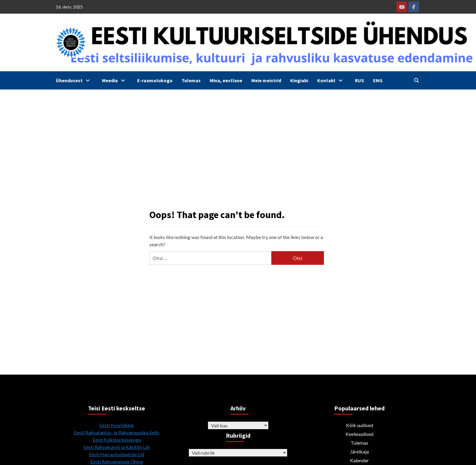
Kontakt (331, 80)
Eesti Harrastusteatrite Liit (117, 454)
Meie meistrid (266, 80)
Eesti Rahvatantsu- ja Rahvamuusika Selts (117, 432)
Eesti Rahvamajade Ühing (117, 462)
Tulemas (191, 80)
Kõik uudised (360, 425)
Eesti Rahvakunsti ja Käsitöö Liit (117, 447)
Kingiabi (299, 80)
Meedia (115, 80)
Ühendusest (74, 80)
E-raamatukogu (155, 80)
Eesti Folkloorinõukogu (117, 440)
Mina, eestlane (226, 80)
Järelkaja (359, 452)
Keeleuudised (359, 434)
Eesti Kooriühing (117, 425)
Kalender (359, 460)
